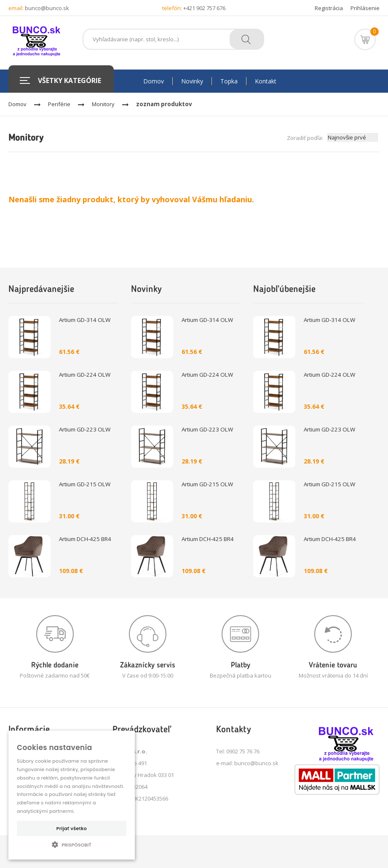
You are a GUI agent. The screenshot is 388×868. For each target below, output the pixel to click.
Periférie (59, 104)
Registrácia (329, 8)
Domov (17, 104)
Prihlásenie (365, 8)
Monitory (103, 104)
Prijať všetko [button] (72, 828)
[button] (72, 844)
